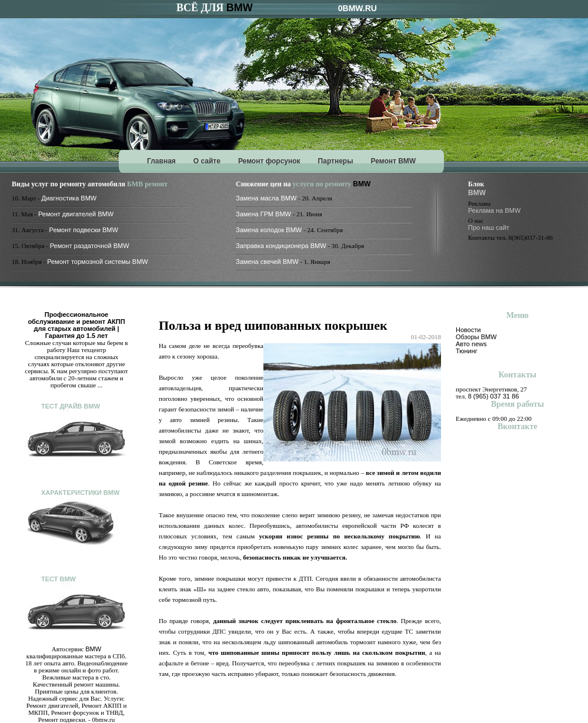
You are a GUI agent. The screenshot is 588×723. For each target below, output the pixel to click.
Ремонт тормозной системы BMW (98, 262)
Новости (468, 330)
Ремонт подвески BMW (84, 230)
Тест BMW (59, 579)
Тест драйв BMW (71, 406)
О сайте (207, 161)
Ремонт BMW (393, 161)
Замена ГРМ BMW (263, 214)
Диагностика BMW (69, 198)
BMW (240, 8)
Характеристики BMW (80, 493)
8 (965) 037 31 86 (494, 396)
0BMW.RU (358, 8)
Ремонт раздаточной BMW (90, 246)
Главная (161, 161)
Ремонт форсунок (269, 161)
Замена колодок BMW (269, 230)
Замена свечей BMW (267, 262)
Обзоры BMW (476, 337)
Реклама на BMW (494, 210)
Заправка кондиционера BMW (281, 246)
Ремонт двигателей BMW (76, 214)
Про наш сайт (489, 227)
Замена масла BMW (266, 198)
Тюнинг (467, 351)
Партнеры (336, 161)
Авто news (471, 344)
